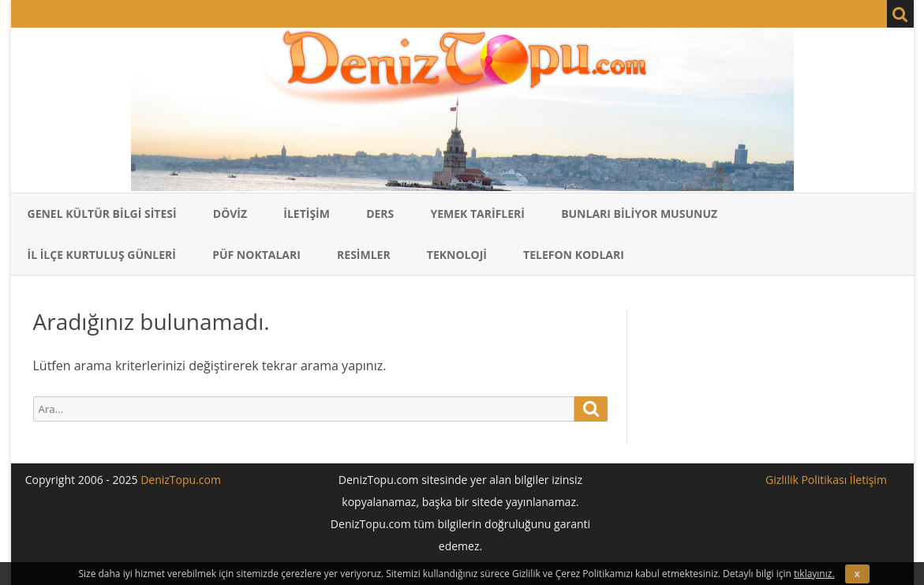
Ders (380, 214)
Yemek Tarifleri (477, 214)
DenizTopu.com (181, 480)
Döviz (230, 214)
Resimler (364, 255)
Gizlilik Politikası (806, 480)
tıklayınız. (814, 574)
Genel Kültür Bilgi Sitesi (102, 214)
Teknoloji (457, 255)
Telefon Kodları (574, 255)
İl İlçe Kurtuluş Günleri (102, 255)
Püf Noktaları (256, 255)
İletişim (307, 214)
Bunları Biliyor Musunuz (639, 214)
